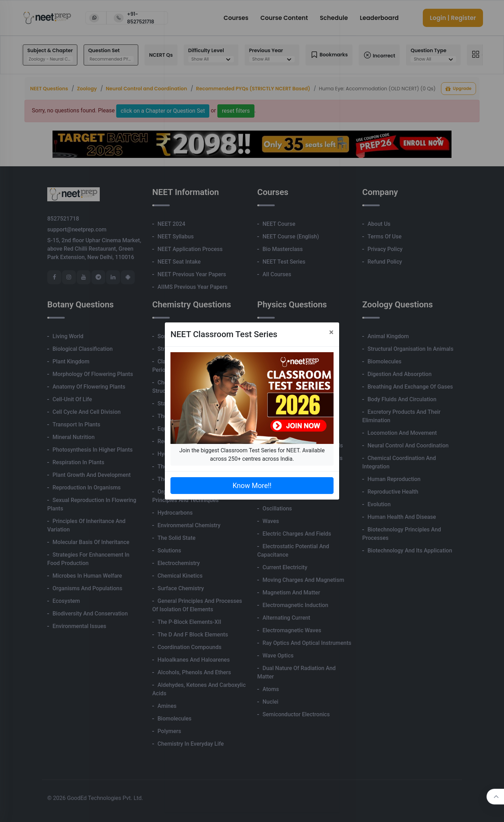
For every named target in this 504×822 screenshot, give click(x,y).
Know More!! (252, 486)
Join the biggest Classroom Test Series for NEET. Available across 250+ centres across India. (252, 455)
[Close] (331, 332)
